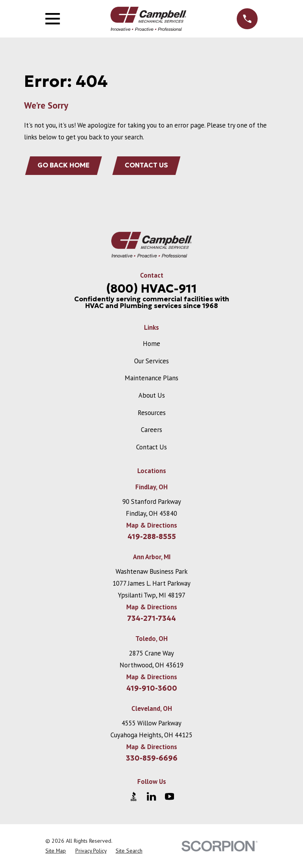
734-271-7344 (151, 619)
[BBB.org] (134, 797)
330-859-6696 (152, 759)
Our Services (151, 361)
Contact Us (147, 166)
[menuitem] (56, 851)
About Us (152, 396)
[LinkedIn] (151, 797)
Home (151, 344)
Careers (151, 430)
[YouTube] (169, 797)
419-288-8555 (152, 537)
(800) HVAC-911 (151, 289)
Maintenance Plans (151, 378)
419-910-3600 (152, 689)
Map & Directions (152, 526)
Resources (152, 413)
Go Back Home (64, 166)
